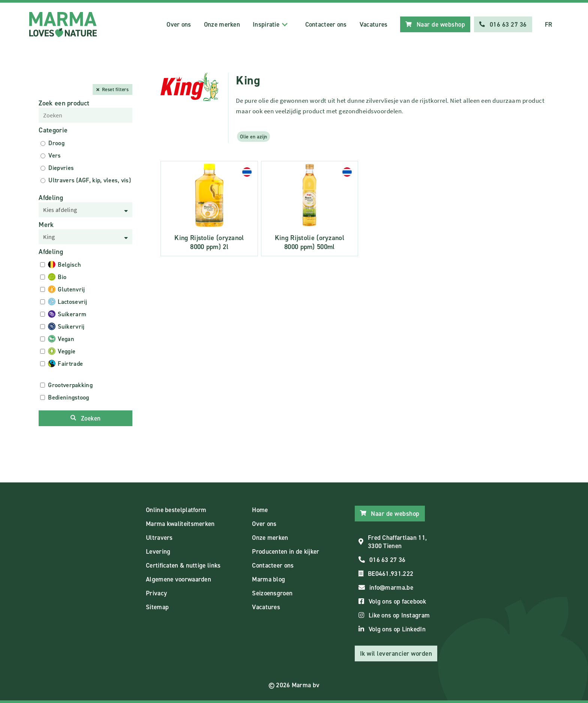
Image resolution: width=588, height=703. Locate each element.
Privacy (156, 593)
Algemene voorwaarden (178, 579)
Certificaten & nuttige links (183, 565)
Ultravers (159, 538)
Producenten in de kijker (286, 551)
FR (549, 24)
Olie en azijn (253, 137)
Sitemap (157, 607)
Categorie (53, 130)
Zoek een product (64, 103)
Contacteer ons (326, 24)
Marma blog (268, 579)
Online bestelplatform (176, 510)
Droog (56, 143)
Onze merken (222, 24)
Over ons (179, 24)
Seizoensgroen (272, 593)
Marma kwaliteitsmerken (180, 524)
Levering (158, 551)
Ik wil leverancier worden (396, 653)
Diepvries (61, 168)
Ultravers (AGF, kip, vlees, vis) (90, 180)
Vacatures (374, 24)
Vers (55, 155)
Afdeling (51, 198)
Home (260, 510)
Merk (46, 225)
